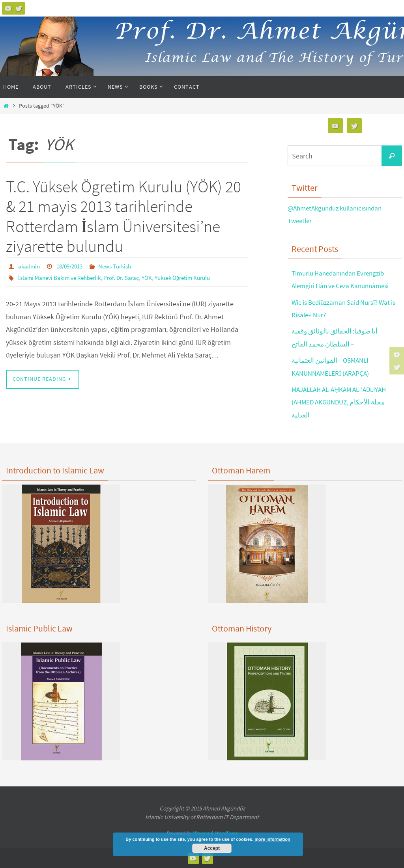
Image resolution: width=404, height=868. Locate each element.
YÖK (155, 277)
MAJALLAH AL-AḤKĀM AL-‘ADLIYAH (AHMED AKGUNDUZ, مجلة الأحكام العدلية (344, 402)
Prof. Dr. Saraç (128, 277)
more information (272, 839)
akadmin (30, 266)
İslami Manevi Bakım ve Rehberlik (62, 277)
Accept (212, 848)
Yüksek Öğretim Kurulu (194, 277)
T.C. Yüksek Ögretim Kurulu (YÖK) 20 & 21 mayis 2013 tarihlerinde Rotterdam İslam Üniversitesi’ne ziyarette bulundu (123, 216)
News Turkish (122, 266)
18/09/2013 (73, 266)
